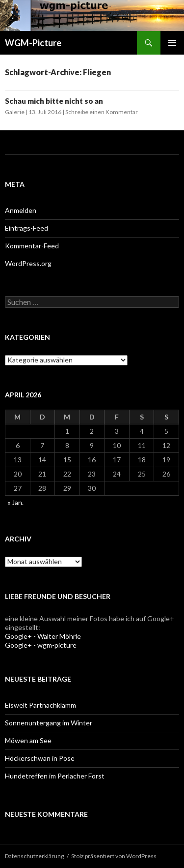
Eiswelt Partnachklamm (40, 705)
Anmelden (21, 210)
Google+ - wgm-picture (41, 645)
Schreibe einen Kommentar (102, 112)
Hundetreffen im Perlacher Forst (55, 776)
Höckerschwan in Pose (40, 758)
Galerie (15, 112)
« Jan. (15, 502)
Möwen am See (28, 740)
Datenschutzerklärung (34, 856)
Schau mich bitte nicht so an (54, 101)
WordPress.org (28, 263)
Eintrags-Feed (26, 228)
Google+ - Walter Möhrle (43, 636)
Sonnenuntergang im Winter (49, 723)
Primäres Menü (172, 43)
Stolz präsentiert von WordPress (114, 856)
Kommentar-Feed (32, 246)
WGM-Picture (33, 43)
